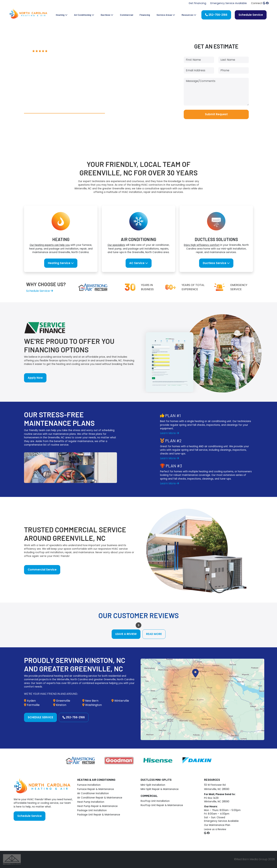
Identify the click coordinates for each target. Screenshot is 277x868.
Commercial (126, 15)
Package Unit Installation (92, 810)
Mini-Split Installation (153, 785)
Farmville (33, 705)
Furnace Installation (89, 785)
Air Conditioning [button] (84, 15)
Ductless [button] (107, 15)
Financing (145, 15)
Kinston (61, 705)
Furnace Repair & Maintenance (96, 789)
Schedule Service (251, 15)
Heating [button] (62, 15)
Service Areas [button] (166, 15)
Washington (93, 705)
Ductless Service (216, 263)
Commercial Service (42, 570)
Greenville (63, 701)
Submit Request (216, 114)
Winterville (122, 701)
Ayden (31, 701)
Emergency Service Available (229, 3)
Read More (154, 634)
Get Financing (197, 3)
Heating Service (61, 263)
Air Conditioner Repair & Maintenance (100, 798)
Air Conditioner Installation (93, 793)
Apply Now (35, 378)
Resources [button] (189, 15)
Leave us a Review (215, 829)
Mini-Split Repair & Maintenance (160, 789)
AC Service (139, 263)
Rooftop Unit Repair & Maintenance (162, 805)
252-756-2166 (216, 15)
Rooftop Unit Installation (155, 801)
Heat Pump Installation (91, 802)
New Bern (92, 701)
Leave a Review (126, 634)
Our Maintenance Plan (217, 825)
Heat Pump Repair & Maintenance (97, 806)
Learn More (170, 433)
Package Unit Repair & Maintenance (99, 815)
